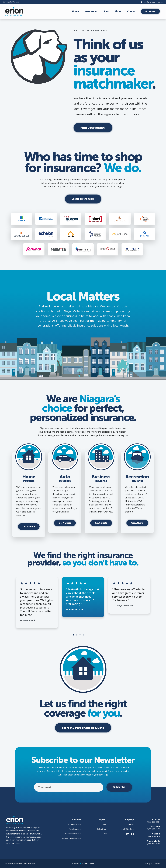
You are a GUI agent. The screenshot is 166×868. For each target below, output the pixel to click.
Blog (106, 11)
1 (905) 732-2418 (153, 836)
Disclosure (157, 864)
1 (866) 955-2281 (153, 822)
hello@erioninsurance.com (152, 2)
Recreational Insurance (72, 838)
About (118, 11)
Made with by (83, 864)
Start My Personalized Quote (83, 728)
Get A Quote (150, 11)
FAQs (105, 834)
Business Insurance (73, 834)
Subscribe (119, 787)
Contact (132, 11)
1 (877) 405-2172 (153, 829)
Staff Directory (128, 829)
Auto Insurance (75, 829)
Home (76, 11)
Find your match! (93, 128)
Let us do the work (83, 199)
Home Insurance (75, 824)
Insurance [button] (91, 11)
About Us (130, 824)
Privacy (148, 864)
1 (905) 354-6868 (153, 844)
